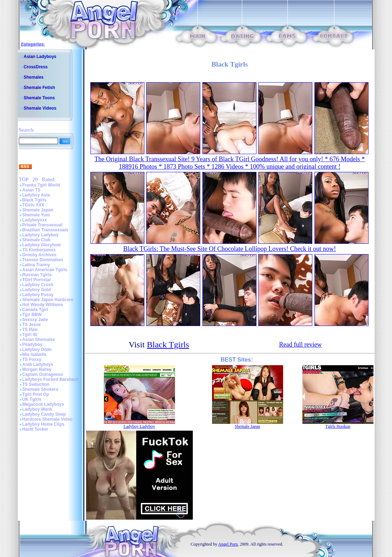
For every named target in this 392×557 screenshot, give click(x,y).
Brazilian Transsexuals (45, 230)
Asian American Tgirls (45, 270)
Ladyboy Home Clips (44, 424)
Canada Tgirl (35, 310)
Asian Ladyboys (40, 57)
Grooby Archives (39, 255)
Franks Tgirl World (41, 185)
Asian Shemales (39, 340)
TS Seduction (36, 384)
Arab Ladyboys (38, 364)
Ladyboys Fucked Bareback (51, 379)
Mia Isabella (34, 354)
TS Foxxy (32, 359)
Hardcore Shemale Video (47, 419)
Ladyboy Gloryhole (42, 245)
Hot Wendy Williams (43, 305)
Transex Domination (43, 260)
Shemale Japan (38, 210)
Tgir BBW (32, 315)
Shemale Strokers (40, 389)
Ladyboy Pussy (38, 295)
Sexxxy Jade (35, 320)
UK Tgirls (32, 399)
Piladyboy (33, 345)
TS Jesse (32, 325)
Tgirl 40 (30, 335)
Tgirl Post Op (36, 394)
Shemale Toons (39, 98)
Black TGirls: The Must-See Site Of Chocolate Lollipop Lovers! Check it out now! (229, 249)
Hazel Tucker (35, 429)
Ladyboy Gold (37, 290)
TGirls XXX (33, 205)
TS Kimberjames (39, 250)
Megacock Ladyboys (43, 404)
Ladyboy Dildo (37, 350)
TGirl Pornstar (37, 280)
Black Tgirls (35, 200)
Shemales (34, 77)
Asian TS (31, 190)
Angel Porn (228, 544)
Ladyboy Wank (37, 409)
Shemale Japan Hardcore (48, 300)
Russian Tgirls (37, 275)
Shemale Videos (40, 108)
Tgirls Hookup (338, 426)
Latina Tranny (36, 265)
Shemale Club (36, 240)
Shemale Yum (36, 215)
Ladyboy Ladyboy (41, 235)
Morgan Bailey (37, 369)
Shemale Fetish (39, 88)
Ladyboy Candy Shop (44, 414)
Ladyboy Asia (36, 195)
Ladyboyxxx (35, 220)
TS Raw (30, 330)
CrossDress (36, 67)
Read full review (300, 345)
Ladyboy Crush (38, 285)
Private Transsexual (43, 225)
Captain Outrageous (43, 374)
